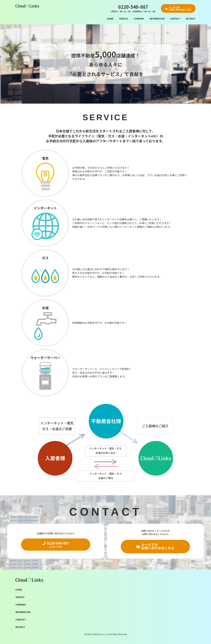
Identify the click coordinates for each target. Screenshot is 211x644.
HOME (110, 19)
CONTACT (175, 19)
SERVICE (124, 19)
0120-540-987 (133, 8)
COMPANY (139, 19)
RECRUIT (191, 19)
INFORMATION (157, 19)
